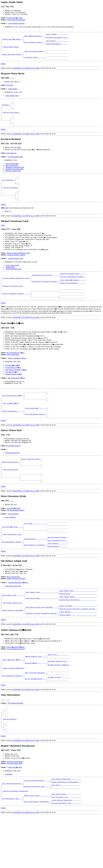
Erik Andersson (11, 163)
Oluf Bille (9, 822)
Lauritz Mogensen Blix (15, 166)
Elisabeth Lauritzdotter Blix (15, 179)
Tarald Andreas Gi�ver (13, 387)
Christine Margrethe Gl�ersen (18, 616)
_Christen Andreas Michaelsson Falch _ (16, 294)
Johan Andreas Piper (12, 100)
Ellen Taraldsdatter (13, 374)
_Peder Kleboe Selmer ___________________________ (78, 632)
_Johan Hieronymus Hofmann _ (34, 54)
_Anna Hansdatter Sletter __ (34, 43)
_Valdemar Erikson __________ (58, 719)
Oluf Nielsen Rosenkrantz (15, 809)
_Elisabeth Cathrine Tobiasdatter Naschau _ (42, 652)
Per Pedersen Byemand (15, 746)
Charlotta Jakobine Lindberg (16, 270)
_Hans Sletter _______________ (57, 42)
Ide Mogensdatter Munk (15, 811)
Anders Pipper (13, 93)
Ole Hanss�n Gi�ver (13, 385)
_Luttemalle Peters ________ (34, 62)
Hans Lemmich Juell (13, 611)
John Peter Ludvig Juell (13, 620)
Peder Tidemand (13, 543)
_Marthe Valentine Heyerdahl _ (13, 648)
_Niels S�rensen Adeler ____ (35, 36)
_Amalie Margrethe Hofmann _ (12, 58)
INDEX (3, 68)
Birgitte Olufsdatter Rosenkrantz (16, 841)
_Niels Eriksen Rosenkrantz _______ (37, 829)
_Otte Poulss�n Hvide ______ (13, 557)
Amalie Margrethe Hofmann (16, 20)
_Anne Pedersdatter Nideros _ (35, 438)
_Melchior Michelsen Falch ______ (72, 289)
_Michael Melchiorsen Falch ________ (45, 291)
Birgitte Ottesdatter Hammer (17, 378)
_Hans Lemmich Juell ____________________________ (78, 625)
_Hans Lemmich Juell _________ (13, 630)
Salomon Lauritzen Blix (13, 180)
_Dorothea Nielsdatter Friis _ (57, 38)
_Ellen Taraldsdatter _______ (13, 434)
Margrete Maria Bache (11, 120)
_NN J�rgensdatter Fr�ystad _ (59, 705)
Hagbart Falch (10, 282)
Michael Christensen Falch (13, 303)
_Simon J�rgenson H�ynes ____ (13, 699)
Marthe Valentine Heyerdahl (16, 612)
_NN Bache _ (6, 111)
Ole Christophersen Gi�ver (15, 372)
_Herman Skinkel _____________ (35, 571)
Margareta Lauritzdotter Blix (15, 177)
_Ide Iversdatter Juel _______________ (66, 849)
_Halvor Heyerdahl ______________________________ (78, 643)
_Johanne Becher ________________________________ (78, 654)
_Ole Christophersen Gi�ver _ (13, 416)
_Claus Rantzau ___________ (57, 577)
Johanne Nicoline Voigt (16, 273)
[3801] (3, 240)
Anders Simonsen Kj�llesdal (14, 708)
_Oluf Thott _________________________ (66, 834)
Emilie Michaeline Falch (14, 284)
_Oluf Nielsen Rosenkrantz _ (12, 832)
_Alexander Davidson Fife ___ (58, 701)
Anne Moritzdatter (10, 764)
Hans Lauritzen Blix (12, 173)
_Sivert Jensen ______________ (57, 34)
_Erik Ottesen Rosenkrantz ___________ (66, 827)
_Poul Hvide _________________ (35, 553)
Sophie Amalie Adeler (11, 49)
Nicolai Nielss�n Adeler (15, 18)
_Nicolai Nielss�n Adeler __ (13, 40)
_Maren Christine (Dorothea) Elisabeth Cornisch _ (78, 647)
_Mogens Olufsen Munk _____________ (37, 847)
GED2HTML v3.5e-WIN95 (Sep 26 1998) (26, 73)
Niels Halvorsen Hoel (13, 470)
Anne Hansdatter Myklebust (16, 688)
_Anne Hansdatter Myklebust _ (13, 717)
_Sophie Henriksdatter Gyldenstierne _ (66, 831)
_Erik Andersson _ (8, 191)
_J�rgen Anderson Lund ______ (36, 696)
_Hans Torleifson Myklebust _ (35, 714)
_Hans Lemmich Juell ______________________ (42, 627)
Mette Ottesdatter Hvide (13, 566)
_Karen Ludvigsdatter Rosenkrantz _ (37, 854)
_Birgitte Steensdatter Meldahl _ (72, 292)
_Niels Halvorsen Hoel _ (11, 487)
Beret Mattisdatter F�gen (16, 398)
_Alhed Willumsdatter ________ (57, 45)
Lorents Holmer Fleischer (16, 23)
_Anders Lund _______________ (58, 694)
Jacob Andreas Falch (12, 280)
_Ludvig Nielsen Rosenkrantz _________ (66, 852)
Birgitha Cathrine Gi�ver (14, 394)
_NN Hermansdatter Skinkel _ (12, 575)
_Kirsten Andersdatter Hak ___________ (66, 856)
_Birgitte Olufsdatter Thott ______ (37, 836)
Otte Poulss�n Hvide (13, 537)
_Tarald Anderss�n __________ (36, 430)
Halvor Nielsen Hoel (11, 496)
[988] (19, 157)
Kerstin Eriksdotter (11, 200)
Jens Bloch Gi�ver (12, 392)
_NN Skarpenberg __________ (57, 580)
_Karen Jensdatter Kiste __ (57, 573)
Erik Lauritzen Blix (12, 175)
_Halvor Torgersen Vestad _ (31, 483)
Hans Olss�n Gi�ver (11, 425)
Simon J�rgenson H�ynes (15, 686)
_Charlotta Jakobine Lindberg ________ (16, 312)
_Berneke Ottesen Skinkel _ (57, 569)
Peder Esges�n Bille (15, 815)
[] (3, 223)
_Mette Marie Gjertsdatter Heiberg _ (45, 298)
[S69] (7, 223)
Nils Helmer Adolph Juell (13, 639)
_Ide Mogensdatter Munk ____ (12, 850)
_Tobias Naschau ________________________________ (78, 650)
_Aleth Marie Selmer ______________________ (42, 634)
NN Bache (10, 90)
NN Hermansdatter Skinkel (16, 539)
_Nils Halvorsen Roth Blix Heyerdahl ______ (42, 645)
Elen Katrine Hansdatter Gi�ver (16, 389)
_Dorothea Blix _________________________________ (78, 628)
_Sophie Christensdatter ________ (72, 300)
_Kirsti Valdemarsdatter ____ (35, 721)
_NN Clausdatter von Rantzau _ (35, 578)
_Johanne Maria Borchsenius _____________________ (78, 636)
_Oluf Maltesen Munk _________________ (66, 845)
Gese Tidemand (11, 546)
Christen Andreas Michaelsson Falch (18, 268)
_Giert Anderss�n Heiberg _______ (73, 296)
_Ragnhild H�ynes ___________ (36, 703)
